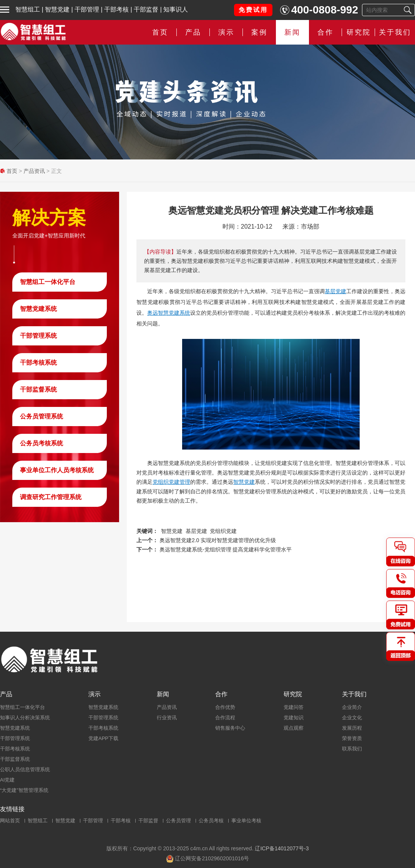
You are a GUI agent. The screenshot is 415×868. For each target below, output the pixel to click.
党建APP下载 (103, 738)
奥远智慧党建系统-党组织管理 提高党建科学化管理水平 (226, 549)
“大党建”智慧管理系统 (24, 790)
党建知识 (294, 718)
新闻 (292, 32)
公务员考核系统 (41, 443)
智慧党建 (57, 9)
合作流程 (225, 718)
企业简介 (352, 707)
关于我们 (395, 32)
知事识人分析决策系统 (25, 718)
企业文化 (352, 718)
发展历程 (352, 728)
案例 (259, 32)
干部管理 (87, 9)
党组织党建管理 (171, 482)
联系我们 (352, 749)
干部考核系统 (38, 363)
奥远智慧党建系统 (169, 313)
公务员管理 (178, 821)
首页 (160, 32)
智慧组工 (28, 9)
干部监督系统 (38, 389)
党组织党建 (223, 531)
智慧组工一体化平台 (48, 282)
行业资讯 (167, 718)
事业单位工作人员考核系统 (57, 470)
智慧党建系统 (38, 309)
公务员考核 (211, 821)
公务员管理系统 (41, 416)
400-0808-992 (325, 10)
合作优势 (225, 707)
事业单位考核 (246, 821)
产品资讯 (34, 171)
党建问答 (294, 707)
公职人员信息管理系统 (25, 769)
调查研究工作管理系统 (51, 497)
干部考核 (116, 9)
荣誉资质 (352, 738)
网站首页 (10, 821)
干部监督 (146, 9)
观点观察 (294, 728)
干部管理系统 (38, 336)
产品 (193, 32)
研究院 (359, 32)
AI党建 (7, 780)
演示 (226, 32)
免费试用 (253, 10)
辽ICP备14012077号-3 (282, 848)
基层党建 (335, 291)
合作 (325, 32)
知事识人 (176, 9)
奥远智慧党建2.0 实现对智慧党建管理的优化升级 (218, 540)
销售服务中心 (230, 728)
